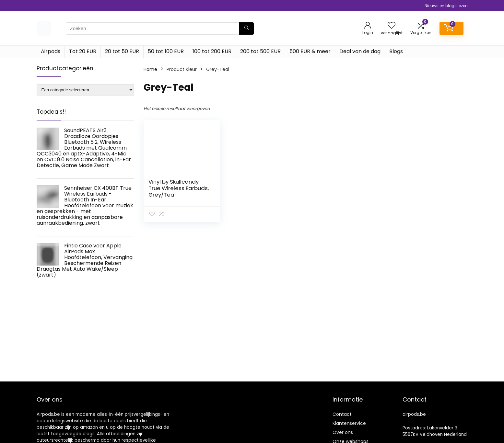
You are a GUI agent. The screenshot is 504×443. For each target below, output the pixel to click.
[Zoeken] (246, 28)
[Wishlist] (392, 26)
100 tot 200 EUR (212, 51)
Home (150, 69)
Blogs (396, 51)
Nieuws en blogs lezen (446, 6)
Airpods (51, 51)
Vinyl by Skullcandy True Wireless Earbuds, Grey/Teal (179, 188)
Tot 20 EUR (83, 51)
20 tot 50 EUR (122, 51)
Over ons (343, 432)
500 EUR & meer (310, 51)
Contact (342, 414)
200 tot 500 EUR (260, 51)
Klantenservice (349, 423)
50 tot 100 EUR (166, 51)
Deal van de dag (360, 51)
